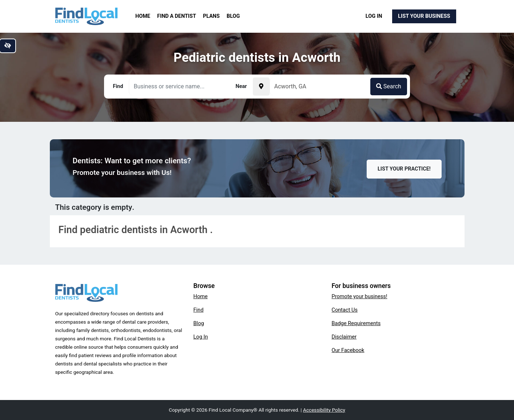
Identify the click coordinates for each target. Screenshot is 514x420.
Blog (233, 16)
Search (389, 86)
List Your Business (424, 16)
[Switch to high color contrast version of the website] (8, 46)
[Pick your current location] (261, 87)
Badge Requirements (356, 323)
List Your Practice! (404, 169)
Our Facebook (348, 350)
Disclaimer (344, 337)
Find (199, 310)
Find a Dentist (177, 16)
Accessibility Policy (324, 410)
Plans (211, 16)
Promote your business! (360, 296)
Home (143, 16)
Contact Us (345, 310)
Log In (374, 16)
